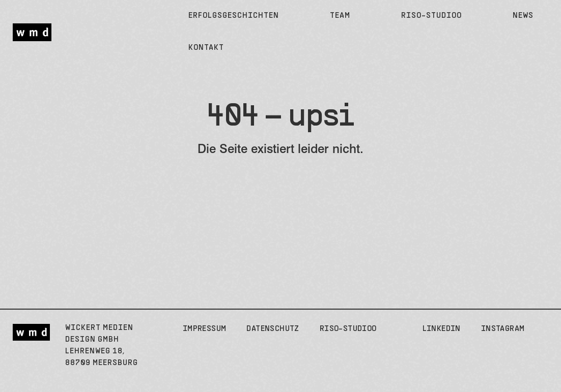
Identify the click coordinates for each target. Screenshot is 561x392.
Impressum (205, 329)
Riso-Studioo (431, 16)
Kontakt (206, 48)
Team (340, 16)
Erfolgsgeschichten (234, 16)
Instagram (503, 329)
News (523, 16)
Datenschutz (273, 329)
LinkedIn (442, 329)
